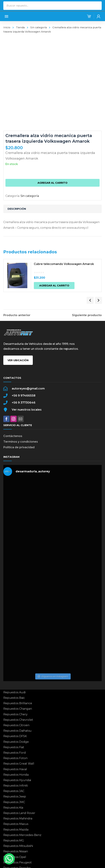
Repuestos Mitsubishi (18, 846)
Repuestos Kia (13, 808)
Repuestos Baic (14, 698)
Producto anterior (17, 315)
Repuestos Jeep (15, 796)
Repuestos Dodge (16, 742)
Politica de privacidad (19, 447)
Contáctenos (13, 436)
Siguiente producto (87, 315)
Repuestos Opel (15, 857)
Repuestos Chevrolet (18, 720)
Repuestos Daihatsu (17, 731)
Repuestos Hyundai (17, 780)
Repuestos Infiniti (16, 786)
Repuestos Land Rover (19, 813)
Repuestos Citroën (16, 725)
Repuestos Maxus (16, 824)
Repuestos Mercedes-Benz (22, 835)
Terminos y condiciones (21, 442)
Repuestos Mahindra (18, 818)
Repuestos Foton (15, 758)
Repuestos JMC (14, 802)
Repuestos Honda (16, 775)
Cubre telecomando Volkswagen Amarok (66, 265)
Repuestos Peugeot (18, 862)
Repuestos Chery (15, 714)
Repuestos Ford (15, 753)
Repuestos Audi (14, 692)
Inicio (7, 27)
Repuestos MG (14, 840)
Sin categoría (39, 27)
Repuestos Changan (18, 709)
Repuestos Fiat (14, 747)
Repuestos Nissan (16, 851)
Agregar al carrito (52, 183)
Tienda (20, 27)
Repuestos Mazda (16, 830)
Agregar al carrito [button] (57, 286)
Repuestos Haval (15, 769)
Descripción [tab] (17, 209)
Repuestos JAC (14, 791)
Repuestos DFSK (15, 736)
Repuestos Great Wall (19, 764)
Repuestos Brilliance (18, 703)
